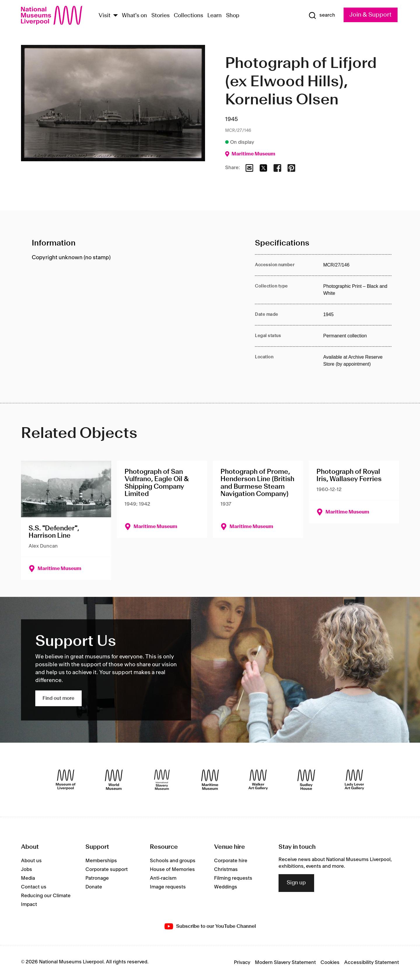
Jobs (27, 869)
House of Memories (172, 869)
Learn (215, 16)
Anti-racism (163, 878)
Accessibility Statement (372, 963)
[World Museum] (114, 780)
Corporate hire (231, 861)
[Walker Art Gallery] (258, 780)
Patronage (97, 878)
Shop (233, 16)
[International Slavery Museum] (162, 780)
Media (28, 878)
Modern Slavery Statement (285, 963)
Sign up (296, 883)
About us (31, 861)
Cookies (330, 963)
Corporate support (107, 869)
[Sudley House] (306, 780)
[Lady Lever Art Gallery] (354, 780)
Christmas (226, 869)
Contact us (34, 887)
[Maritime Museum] (210, 780)
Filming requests (233, 878)
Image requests (168, 887)
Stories (161, 16)
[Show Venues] (116, 16)
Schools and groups (173, 861)
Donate (94, 887)
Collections (189, 16)
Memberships (101, 861)
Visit (105, 16)
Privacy (242, 963)
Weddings (226, 887)
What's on (134, 16)
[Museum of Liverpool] (66, 780)
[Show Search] (322, 15)
